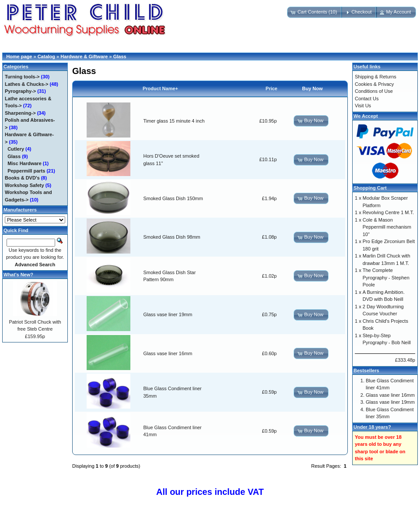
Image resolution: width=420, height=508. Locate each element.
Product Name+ (160, 88)
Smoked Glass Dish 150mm (173, 198)
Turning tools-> (22, 77)
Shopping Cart (370, 188)
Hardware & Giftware (84, 56)
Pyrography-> (20, 91)
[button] (315, 12)
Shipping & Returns (376, 77)
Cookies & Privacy (374, 84)
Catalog (46, 56)
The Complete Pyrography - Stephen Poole (386, 277)
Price (271, 88)
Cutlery (16, 149)
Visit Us (363, 106)
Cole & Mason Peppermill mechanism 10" (387, 227)
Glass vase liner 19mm (168, 314)
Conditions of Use (374, 91)
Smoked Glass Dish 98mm (172, 237)
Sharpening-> (20, 113)
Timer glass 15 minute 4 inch (174, 121)
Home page (19, 56)
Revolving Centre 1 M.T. (388, 212)
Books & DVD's (22, 178)
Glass (120, 56)
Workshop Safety (24, 185)
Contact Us (367, 99)
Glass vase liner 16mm (168, 353)
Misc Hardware (24, 163)
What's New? (18, 275)
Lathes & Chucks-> (26, 84)
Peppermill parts (26, 171)
